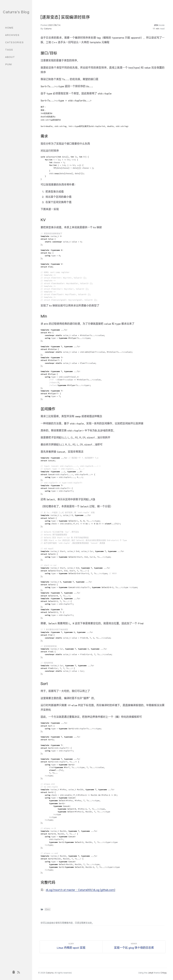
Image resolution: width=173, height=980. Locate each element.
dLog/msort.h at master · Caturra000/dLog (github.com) (80, 890)
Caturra (48, 29)
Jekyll (151, 973)
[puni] (14, 972)
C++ (47, 909)
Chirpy (163, 973)
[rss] (18, 972)
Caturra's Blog (16, 12)
